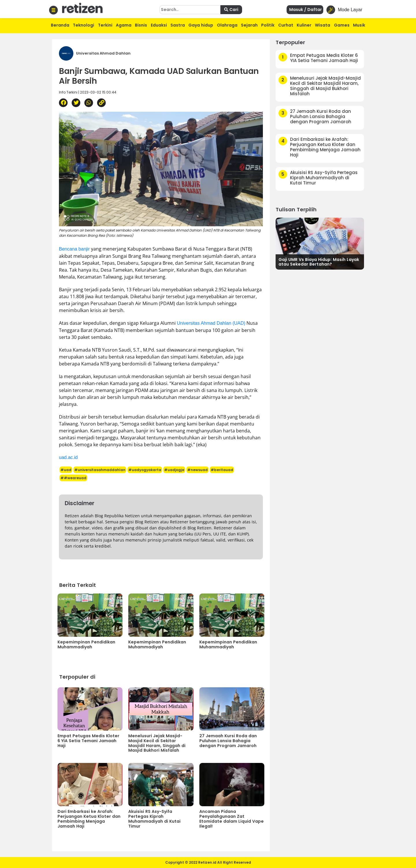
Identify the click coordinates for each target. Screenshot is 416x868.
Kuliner (304, 25)
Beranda (60, 25)
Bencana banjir (74, 249)
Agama (124, 25)
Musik (359, 25)
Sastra (178, 25)
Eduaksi (159, 25)
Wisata (323, 25)
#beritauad (222, 470)
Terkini (105, 25)
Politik (268, 25)
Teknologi (83, 25)
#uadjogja (174, 470)
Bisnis (141, 25)
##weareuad (73, 478)
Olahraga (227, 25)
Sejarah (249, 25)
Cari (231, 10)
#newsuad (197, 470)
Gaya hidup (201, 25)
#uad (66, 470)
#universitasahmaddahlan (100, 470)
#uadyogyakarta (145, 470)
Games (342, 25)
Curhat (286, 25)
